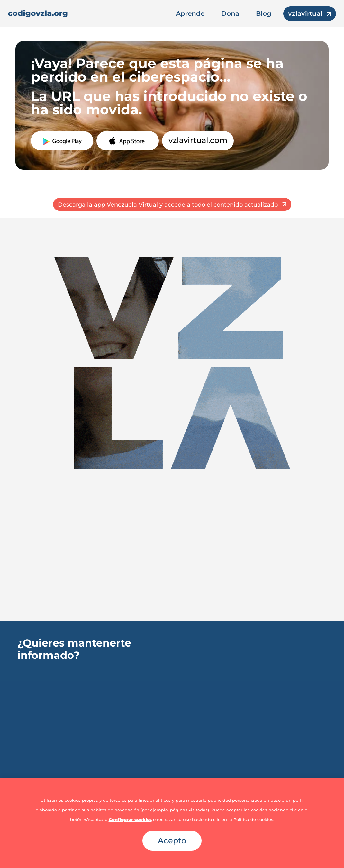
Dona (230, 13)
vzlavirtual (305, 13)
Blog (264, 13)
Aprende (190, 13)
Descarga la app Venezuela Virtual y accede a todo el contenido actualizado (168, 205)
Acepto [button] (172, 841)
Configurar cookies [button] (130, 819)
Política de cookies (253, 819)
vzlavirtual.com (198, 140)
